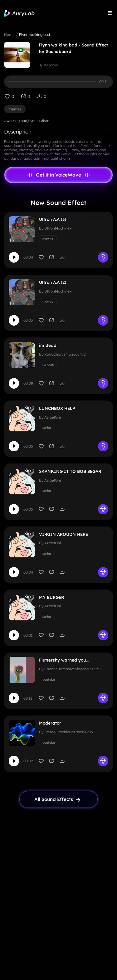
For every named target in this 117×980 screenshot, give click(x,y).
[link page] (59, 799)
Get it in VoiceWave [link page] (58, 175)
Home (9, 34)
